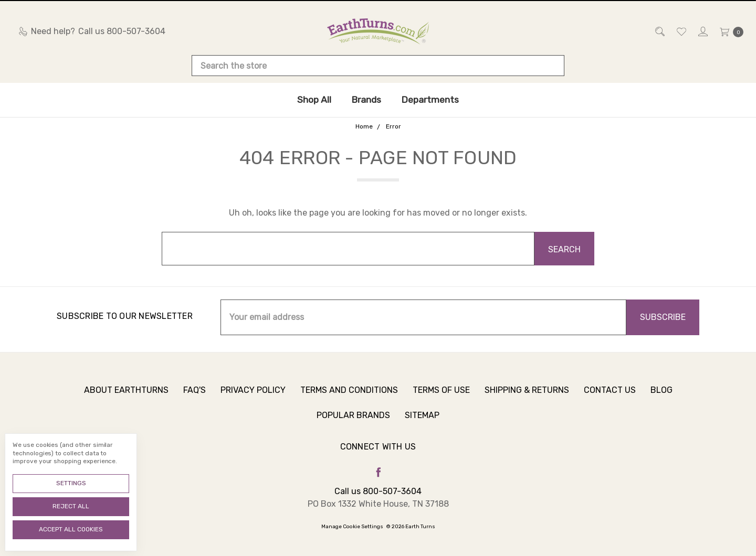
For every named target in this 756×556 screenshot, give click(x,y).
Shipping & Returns (527, 398)
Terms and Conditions (349, 398)
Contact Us (610, 398)
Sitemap (422, 423)
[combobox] (378, 66)
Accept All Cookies (71, 529)
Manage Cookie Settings (352, 527)
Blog (661, 398)
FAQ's (195, 398)
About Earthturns (126, 398)
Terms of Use (441, 398)
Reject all (71, 506)
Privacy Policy (253, 398)
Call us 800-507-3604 (378, 491)
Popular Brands (353, 423)
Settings (71, 483)
